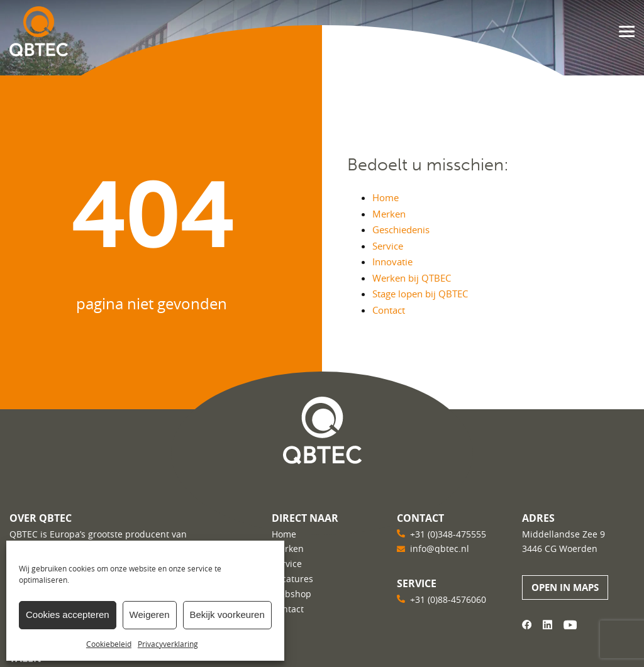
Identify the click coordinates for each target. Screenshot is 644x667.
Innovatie (392, 262)
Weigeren (150, 615)
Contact (389, 310)
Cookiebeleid (109, 644)
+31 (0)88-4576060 (448, 599)
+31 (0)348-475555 (448, 534)
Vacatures (292, 579)
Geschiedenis (401, 229)
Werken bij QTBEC (412, 278)
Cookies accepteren (68, 615)
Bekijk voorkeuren (227, 615)
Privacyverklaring (168, 644)
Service (388, 246)
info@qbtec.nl (440, 548)
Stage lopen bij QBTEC (420, 294)
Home (386, 197)
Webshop (291, 594)
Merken (389, 214)
